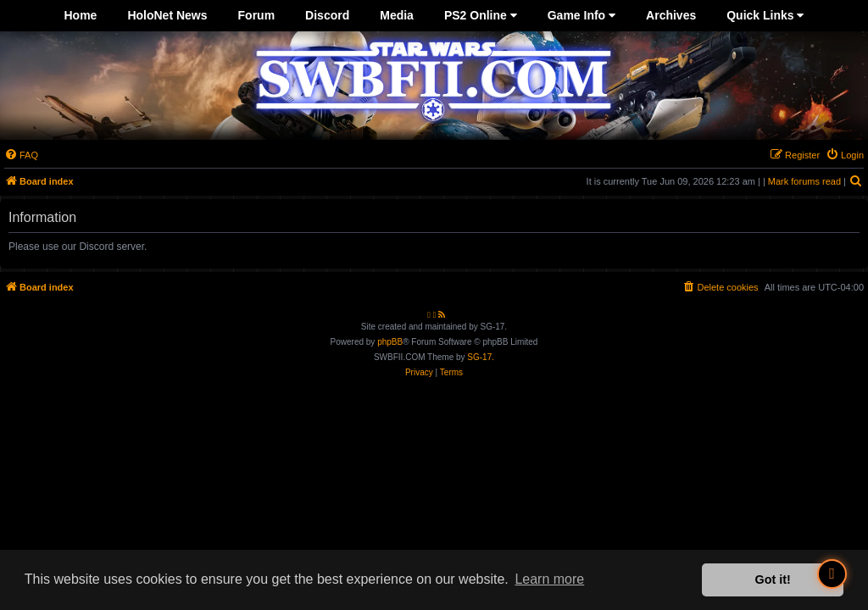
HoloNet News (167, 15)
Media (397, 15)
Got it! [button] (773, 579)
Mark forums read (804, 181)
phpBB (390, 342)
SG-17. (481, 357)
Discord (327, 15)
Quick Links (765, 15)
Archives (671, 15)
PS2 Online (481, 15)
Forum (257, 15)
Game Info (581, 15)
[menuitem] (21, 155)
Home (81, 15)
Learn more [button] (549, 579)
